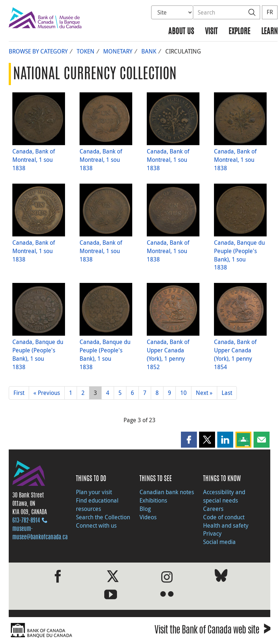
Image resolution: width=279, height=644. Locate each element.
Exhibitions (153, 500)
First (19, 393)
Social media (219, 542)
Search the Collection (103, 517)
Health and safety (226, 525)
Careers (213, 509)
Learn (269, 32)
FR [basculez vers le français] (270, 12)
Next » (204, 393)
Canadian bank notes (167, 492)
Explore (239, 32)
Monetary (118, 51)
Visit (211, 32)
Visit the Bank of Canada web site (212, 631)
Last (227, 393)
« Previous (47, 393)
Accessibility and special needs (224, 496)
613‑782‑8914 (26, 521)
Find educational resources (97, 505)
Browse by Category (38, 51)
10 (183, 393)
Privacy (212, 533)
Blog (145, 509)
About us (181, 32)
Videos (148, 517)
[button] (189, 440)
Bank (149, 51)
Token (86, 51)
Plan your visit (94, 492)
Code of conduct (224, 517)
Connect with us (96, 525)
